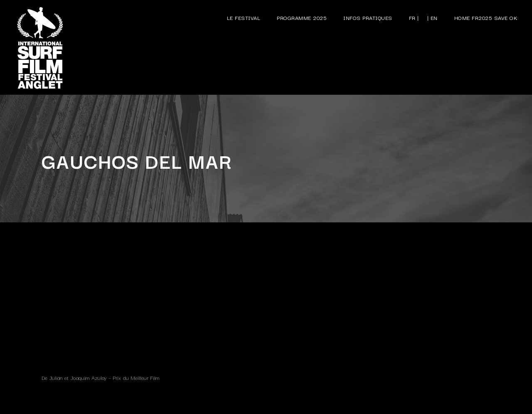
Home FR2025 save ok (486, 17)
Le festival (244, 17)
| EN (432, 17)
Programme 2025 (302, 17)
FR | (414, 17)
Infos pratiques (368, 17)
